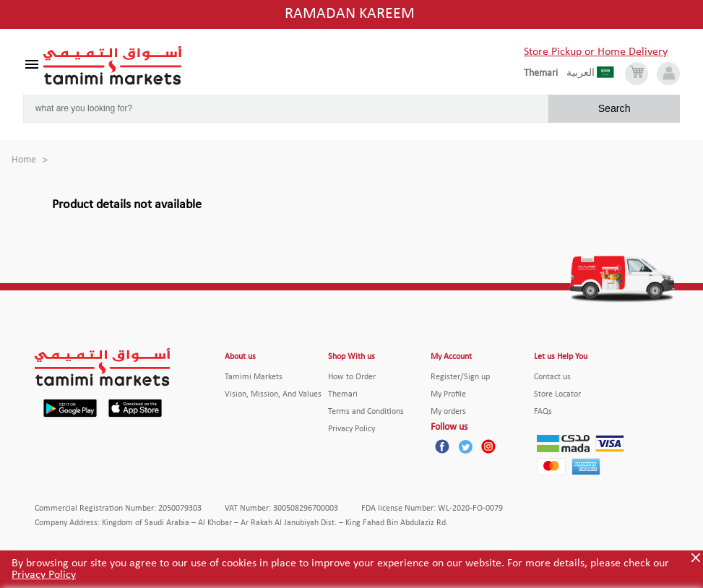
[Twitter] (465, 446)
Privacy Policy (44, 575)
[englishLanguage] (545, 74)
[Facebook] (442, 446)
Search (614, 108)
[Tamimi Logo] (113, 66)
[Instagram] (488, 446)
